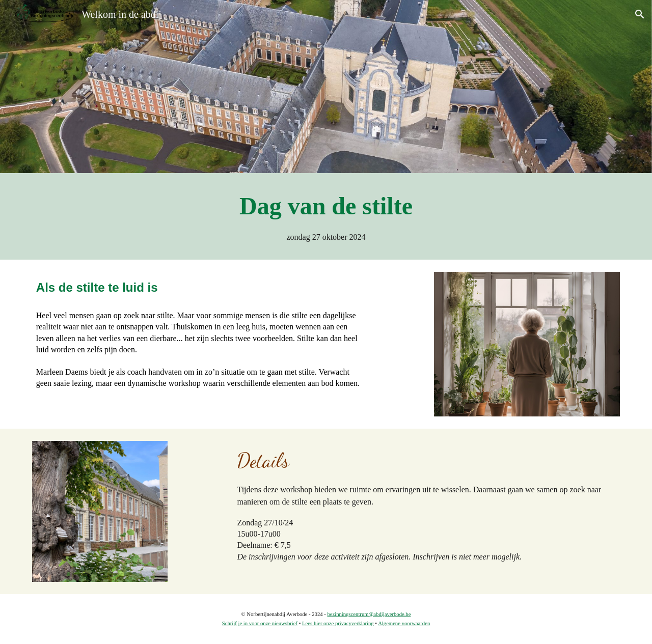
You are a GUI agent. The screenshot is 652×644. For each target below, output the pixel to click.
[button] (640, 14)
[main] (326, 216)
